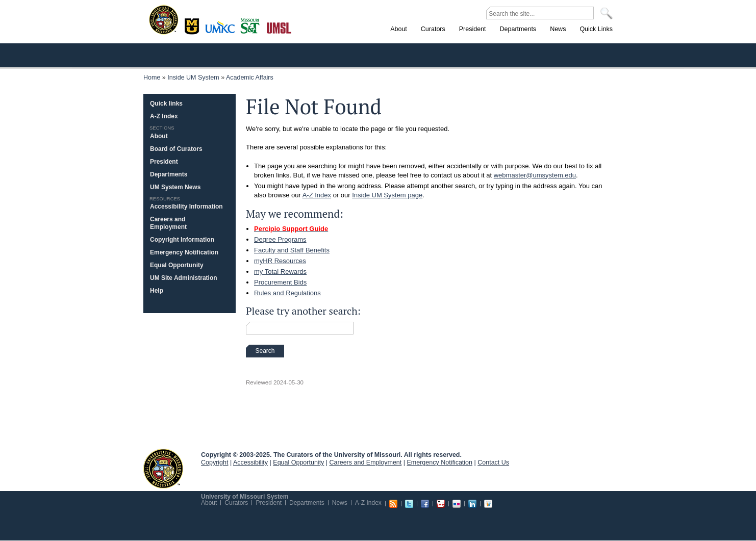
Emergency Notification (184, 252)
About (159, 136)
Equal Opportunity (177, 265)
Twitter (409, 504)
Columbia (193, 25)
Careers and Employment (168, 223)
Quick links (166, 104)
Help (157, 291)
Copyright (215, 462)
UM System (163, 469)
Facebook (425, 504)
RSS (393, 504)
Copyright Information (182, 240)
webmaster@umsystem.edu (535, 175)
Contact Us (493, 462)
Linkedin (472, 504)
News (340, 503)
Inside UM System (193, 78)
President (164, 162)
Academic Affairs (250, 78)
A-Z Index (317, 195)
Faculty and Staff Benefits (292, 250)
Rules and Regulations (287, 293)
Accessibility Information (186, 207)
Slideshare (488, 504)
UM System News (175, 187)
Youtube (441, 504)
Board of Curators (176, 149)
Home (152, 78)
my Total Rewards (280, 272)
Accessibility (250, 462)
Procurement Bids (280, 282)
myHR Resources (280, 261)
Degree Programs (280, 239)
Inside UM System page (387, 195)
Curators (236, 503)
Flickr (457, 504)
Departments (169, 174)
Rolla (252, 25)
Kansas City (222, 30)
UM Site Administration (184, 278)
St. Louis (279, 27)
